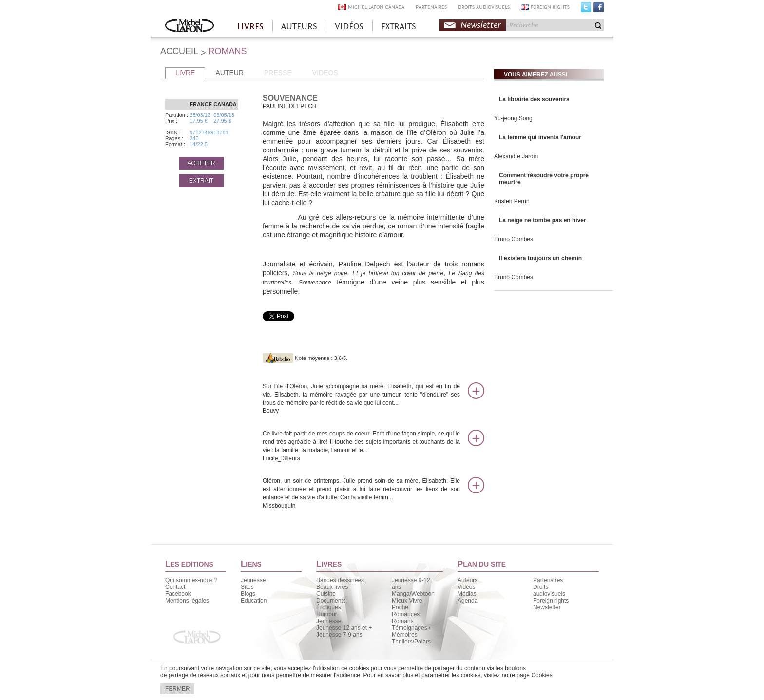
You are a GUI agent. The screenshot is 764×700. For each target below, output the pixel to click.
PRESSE (278, 73)
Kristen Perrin (512, 201)
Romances (406, 614)
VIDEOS (325, 73)
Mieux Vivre (407, 601)
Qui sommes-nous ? (191, 580)
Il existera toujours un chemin (540, 258)
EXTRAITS (399, 27)
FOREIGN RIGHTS (550, 7)
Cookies (542, 675)
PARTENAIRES (431, 7)
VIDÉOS (349, 27)
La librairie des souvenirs (534, 99)
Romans (403, 621)
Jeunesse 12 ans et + (344, 628)
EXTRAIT (201, 181)
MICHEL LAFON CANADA (376, 7)
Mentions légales (187, 601)
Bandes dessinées (340, 580)
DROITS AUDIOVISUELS (484, 7)
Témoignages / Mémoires (411, 631)
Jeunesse (253, 580)
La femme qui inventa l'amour (540, 137)
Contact (175, 587)
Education (254, 601)
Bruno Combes (514, 239)
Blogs (248, 594)
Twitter (586, 9)
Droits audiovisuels (549, 590)
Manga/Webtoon (413, 594)
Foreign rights (551, 601)
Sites (247, 587)
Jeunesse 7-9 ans (339, 635)
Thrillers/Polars (411, 642)
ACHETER (201, 163)
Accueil (190, 27)
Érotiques (329, 607)
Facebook (599, 9)
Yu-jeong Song (513, 118)
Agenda (468, 601)
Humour (327, 614)
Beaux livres (332, 587)
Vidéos (466, 587)
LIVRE (185, 73)
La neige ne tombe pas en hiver (543, 220)
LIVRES (250, 27)
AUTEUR (229, 73)
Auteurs (468, 580)
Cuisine (326, 594)
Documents (331, 601)
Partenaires (548, 580)
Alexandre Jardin (516, 156)
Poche (400, 607)
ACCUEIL (179, 51)
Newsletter (481, 25)
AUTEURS (299, 27)
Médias (467, 594)
